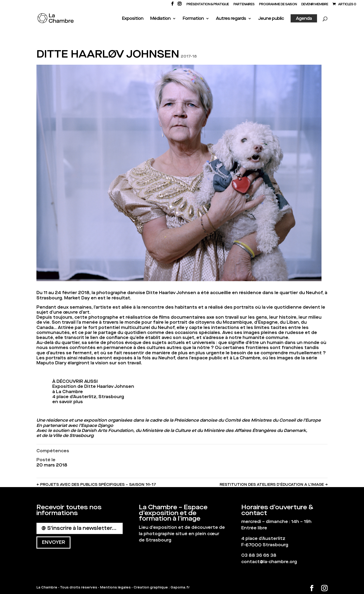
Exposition (133, 19)
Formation (193, 19)
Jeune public (271, 19)
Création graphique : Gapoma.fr (162, 587)
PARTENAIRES (244, 4)
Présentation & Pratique (208, 4)
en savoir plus (68, 402)
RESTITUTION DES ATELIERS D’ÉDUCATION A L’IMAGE (274, 485)
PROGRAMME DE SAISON (278, 4)
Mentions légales (115, 587)
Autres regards (231, 19)
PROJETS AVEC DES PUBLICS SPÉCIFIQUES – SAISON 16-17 (96, 485)
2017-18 (189, 56)
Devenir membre (315, 4)
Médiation (160, 19)
